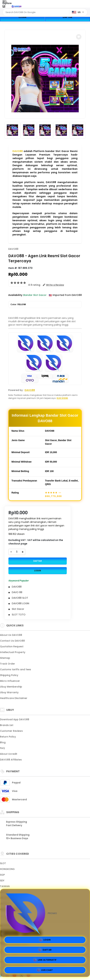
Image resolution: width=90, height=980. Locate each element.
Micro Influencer (10, 681)
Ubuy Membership (11, 687)
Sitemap (5, 658)
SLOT (3, 863)
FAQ (2, 748)
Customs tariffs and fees (16, 669)
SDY (2, 881)
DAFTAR (67, 17)
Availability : (16, 295)
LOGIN (22, 17)
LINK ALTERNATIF (45, 960)
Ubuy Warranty (9, 692)
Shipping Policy (9, 675)
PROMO (31, 913)
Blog (3, 742)
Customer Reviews (11, 731)
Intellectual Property (13, 652)
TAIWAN (5, 886)
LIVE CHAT (45, 970)
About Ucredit (9, 754)
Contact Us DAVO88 (12, 641)
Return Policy (8, 737)
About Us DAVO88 (11, 635)
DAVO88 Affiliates (11, 760)
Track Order (7, 664)
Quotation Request (12, 646)
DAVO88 (18, 151)
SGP (2, 875)
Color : (18, 304)
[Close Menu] (4, 7)
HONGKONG (7, 869)
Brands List (7, 725)
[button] (79, 37)
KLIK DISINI (62, 398)
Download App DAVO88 (15, 719)
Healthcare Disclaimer (14, 698)
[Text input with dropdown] (36, 12)
